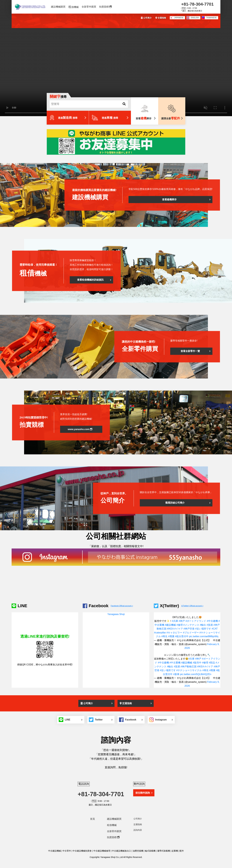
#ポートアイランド (196, 621)
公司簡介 (87, 703)
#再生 (164, 636)
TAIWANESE (209, 18)
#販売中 (197, 663)
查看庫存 (144, 118)
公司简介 (146, 18)
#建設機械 (170, 625)
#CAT (215, 629)
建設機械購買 (58, 7)
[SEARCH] (124, 104)
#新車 (176, 674)
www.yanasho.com (80, 429)
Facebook (128, 720)
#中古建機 (212, 621)
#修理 (180, 625)
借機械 (74, 7)
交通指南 (161, 18)
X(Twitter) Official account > (192, 606)
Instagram (158, 720)
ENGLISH (193, 18)
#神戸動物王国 (189, 667)
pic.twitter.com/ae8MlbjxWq (204, 636)
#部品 (212, 663)
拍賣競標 (105, 7)
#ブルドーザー (191, 633)
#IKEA (170, 629)
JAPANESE (177, 18)
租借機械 (112, 825)
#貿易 (210, 625)
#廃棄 (171, 636)
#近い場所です (203, 629)
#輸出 (203, 625)
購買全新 (171, 118)
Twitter (96, 720)
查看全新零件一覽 (190, 351)
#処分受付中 (182, 636)
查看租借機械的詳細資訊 (90, 280)
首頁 (92, 819)
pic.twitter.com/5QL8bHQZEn (196, 674)
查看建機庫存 (169, 200)
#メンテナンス (191, 625)
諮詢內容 (138, 830)
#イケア (179, 629)
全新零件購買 (89, 7)
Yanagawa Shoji (116, 614)
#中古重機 (175, 663)
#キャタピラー (175, 633)
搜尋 (58, 97)
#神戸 (182, 621)
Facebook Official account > (122, 606)
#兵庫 (175, 621)
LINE (64, 720)
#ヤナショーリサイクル (189, 670)
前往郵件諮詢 (143, 793)
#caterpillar (160, 633)
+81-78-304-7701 (197, 4)
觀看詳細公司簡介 (175, 503)
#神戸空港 (189, 629)
